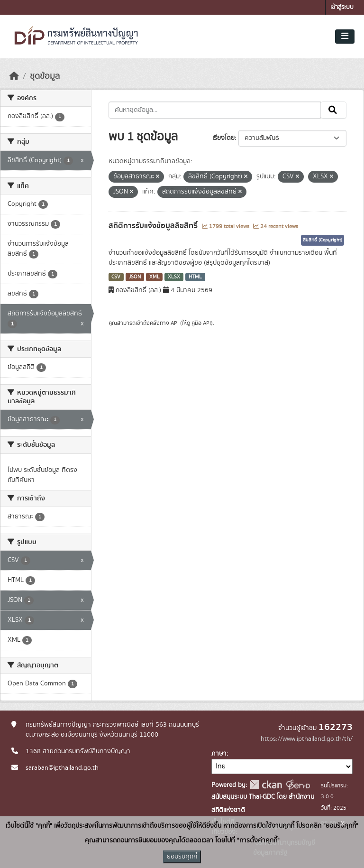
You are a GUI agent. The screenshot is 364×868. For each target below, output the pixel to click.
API (175, 323)
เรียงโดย (223, 138)
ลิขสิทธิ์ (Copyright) (323, 240)
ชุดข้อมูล (45, 76)
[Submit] (333, 110)
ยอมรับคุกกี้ (182, 857)
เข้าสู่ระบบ (342, 7)
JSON (135, 277)
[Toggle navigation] (345, 37)
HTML (195, 277)
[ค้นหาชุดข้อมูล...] (215, 110)
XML (155, 277)
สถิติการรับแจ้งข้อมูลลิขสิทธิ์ (154, 226)
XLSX (174, 277)
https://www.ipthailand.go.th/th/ (307, 739)
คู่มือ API (201, 323)
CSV (116, 277)
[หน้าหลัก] (14, 76)
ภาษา (219, 754)
